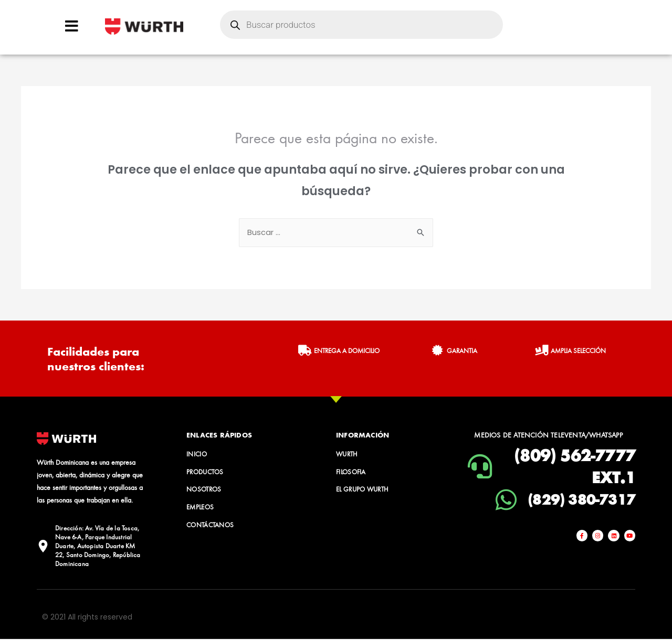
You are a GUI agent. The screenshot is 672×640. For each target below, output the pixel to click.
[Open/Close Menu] (72, 26)
